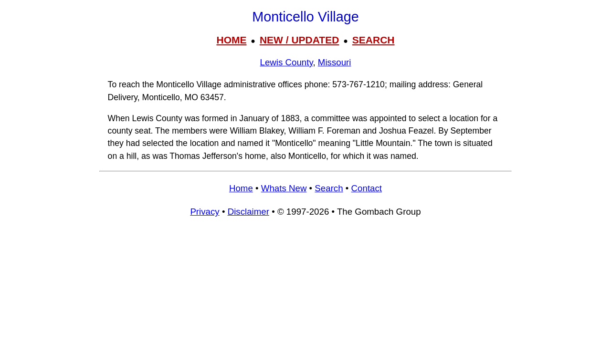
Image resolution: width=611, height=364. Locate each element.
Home (241, 188)
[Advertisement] (305, 295)
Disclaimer (248, 212)
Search (329, 188)
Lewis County (287, 62)
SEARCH (374, 40)
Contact (367, 188)
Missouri (335, 62)
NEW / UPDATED (299, 40)
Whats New (284, 188)
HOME (231, 40)
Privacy (205, 212)
